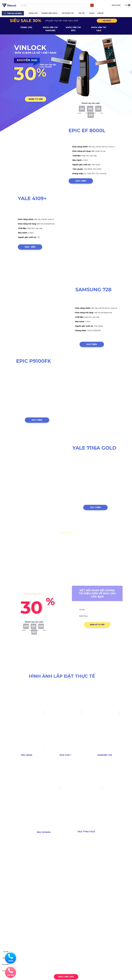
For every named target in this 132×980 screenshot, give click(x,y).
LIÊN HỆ (100, 13)
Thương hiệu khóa (50, 13)
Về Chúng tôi (68, 13)
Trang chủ (33, 13)
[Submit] (92, 5)
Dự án (92, 13)
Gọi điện (6, 949)
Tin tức (82, 13)
